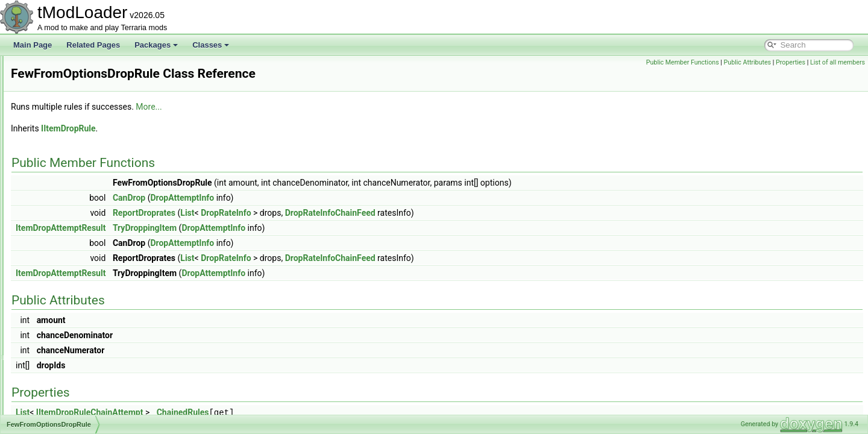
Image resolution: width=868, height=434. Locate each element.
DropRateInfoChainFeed (481, 213)
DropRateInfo (376, 213)
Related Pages (93, 45)
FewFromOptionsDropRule (83, 241)
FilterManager (62, 387)
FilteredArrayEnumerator (79, 360)
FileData (53, 294)
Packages (156, 45)
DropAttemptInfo (333, 198)
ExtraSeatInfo (62, 82)
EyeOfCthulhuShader (74, 122)
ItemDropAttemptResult (211, 228)
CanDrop (280, 198)
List (338, 213)
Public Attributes (748, 62)
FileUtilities (57, 321)
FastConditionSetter (72, 201)
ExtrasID (54, 95)
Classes (211, 45)
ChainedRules (334, 412)
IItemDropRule (219, 128)
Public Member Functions (683, 62)
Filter (48, 347)
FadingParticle (63, 135)
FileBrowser (59, 281)
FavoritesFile (61, 228)
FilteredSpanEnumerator (79, 374)
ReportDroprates (295, 213)
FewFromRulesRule (72, 268)
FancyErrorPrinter (68, 162)
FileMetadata (61, 307)
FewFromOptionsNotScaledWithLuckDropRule (114, 254)
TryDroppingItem (295, 228)
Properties (791, 62)
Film (47, 334)
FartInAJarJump (65, 188)
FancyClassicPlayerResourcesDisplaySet (106, 148)
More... (299, 107)
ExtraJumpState (65, 69)
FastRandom (61, 215)
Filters (50, 414)
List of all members (838, 62)
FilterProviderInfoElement (80, 400)
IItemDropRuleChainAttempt (241, 412)
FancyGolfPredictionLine (79, 175)
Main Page (33, 45)
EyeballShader (63, 108)
